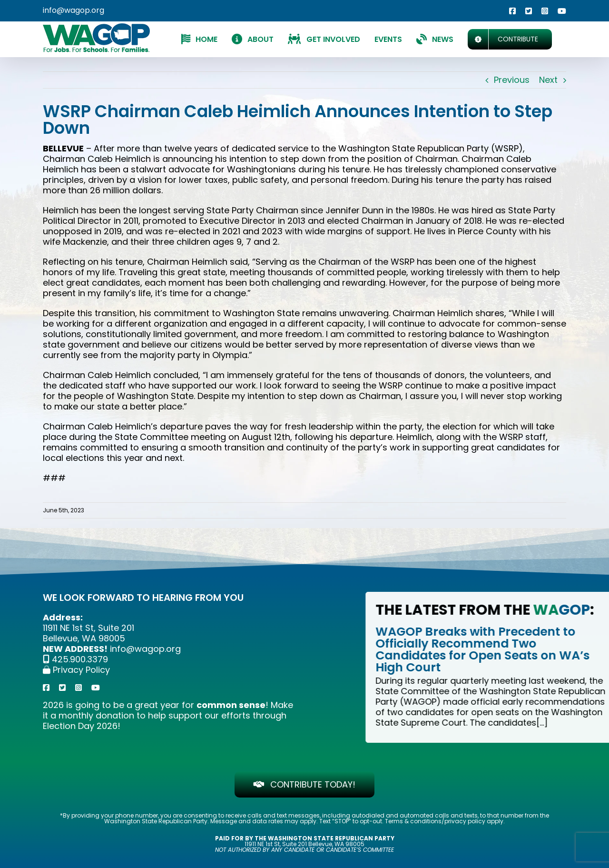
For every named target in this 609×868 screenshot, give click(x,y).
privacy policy (465, 821)
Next (548, 80)
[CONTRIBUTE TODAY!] (305, 784)
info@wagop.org (74, 10)
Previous (512, 80)
